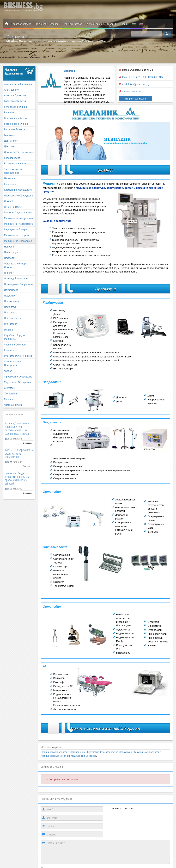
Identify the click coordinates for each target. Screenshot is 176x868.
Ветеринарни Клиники (17, 124)
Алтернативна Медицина (18, 84)
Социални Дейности (15, 345)
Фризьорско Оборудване (18, 377)
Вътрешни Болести (14, 129)
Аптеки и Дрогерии (15, 95)
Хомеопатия (11, 393)
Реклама (112, 24)
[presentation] (137, 817)
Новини (124, 24)
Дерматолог (11, 141)
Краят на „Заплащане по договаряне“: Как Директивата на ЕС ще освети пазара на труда (17, 428)
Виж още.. (27, 443)
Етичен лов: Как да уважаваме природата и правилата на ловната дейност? (17, 478)
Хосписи (9, 399)
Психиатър (10, 307)
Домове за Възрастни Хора (19, 152)
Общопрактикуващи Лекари (15, 265)
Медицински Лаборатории (19, 224)
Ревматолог (11, 324)
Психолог (10, 312)
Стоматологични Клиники (18, 356)
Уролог (8, 371)
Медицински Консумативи (19, 218)
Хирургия (9, 388)
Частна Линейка (13, 405)
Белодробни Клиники (16, 107)
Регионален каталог (48, 24)
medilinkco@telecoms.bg (136, 84)
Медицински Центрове (17, 235)
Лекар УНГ (10, 201)
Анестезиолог (12, 90)
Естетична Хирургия (15, 163)
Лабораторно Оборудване (19, 196)
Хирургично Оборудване (18, 382)
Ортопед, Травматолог (16, 278)
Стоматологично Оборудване (13, 363)
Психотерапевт (13, 318)
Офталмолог (11, 290)
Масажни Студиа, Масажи (18, 212)
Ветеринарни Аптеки (16, 118)
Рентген (8, 330)
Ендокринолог (12, 158)
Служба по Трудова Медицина (15, 337)
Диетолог (9, 146)
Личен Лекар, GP (13, 207)
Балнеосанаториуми (15, 101)
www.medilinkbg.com (130, 91)
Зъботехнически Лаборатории (13, 171)
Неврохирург (11, 252)
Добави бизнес (95, 24)
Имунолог (10, 178)
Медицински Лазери (16, 229)
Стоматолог (11, 350)
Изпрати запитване (132, 99)
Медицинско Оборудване (18, 241)
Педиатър (9, 296)
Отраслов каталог (22, 24)
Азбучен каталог (73, 24)
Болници (9, 112)
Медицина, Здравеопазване (14, 72)
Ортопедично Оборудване (19, 284)
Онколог (9, 273)
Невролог (10, 247)
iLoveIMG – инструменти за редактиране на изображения (19, 453)
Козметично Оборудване (18, 190)
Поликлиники (12, 301)
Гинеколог (10, 135)
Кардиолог (10, 184)
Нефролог (10, 258)
